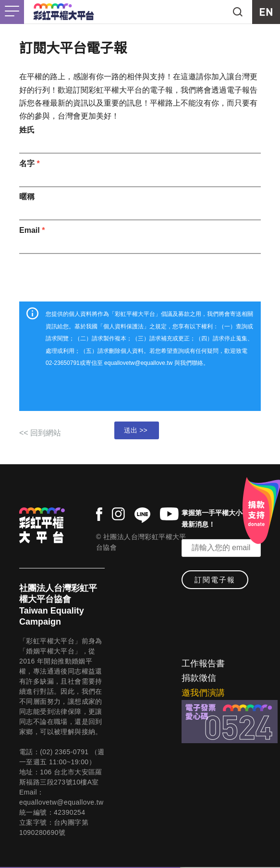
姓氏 (27, 130)
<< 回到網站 (40, 433)
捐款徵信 (199, 678)
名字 (30, 163)
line (142, 515)
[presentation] (140, 275)
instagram (118, 514)
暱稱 (27, 197)
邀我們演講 (203, 693)
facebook (99, 514)
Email (32, 230)
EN (266, 12)
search (238, 12)
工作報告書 (203, 663)
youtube (169, 514)
